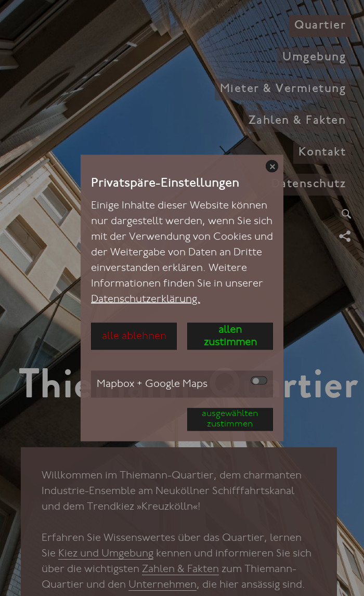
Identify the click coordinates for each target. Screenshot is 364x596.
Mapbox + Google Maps (182, 383)
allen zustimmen (230, 336)
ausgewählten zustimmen (230, 419)
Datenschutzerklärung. (146, 300)
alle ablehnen (134, 336)
